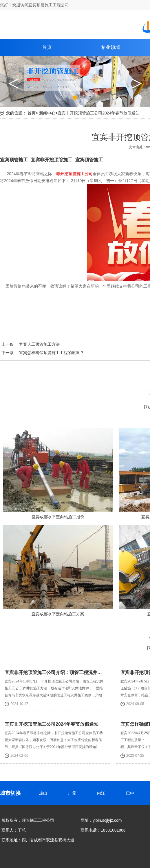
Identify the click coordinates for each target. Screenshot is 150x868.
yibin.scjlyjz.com (107, 820)
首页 (47, 47)
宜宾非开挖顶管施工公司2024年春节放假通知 (99, 113)
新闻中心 (47, 113)
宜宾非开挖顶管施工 (52, 160)
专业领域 (110, 47)
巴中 (131, 793)
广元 (73, 793)
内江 (102, 793)
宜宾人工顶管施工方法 (39, 344)
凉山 (44, 793)
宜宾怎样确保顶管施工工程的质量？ (52, 353)
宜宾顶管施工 (14, 160)
